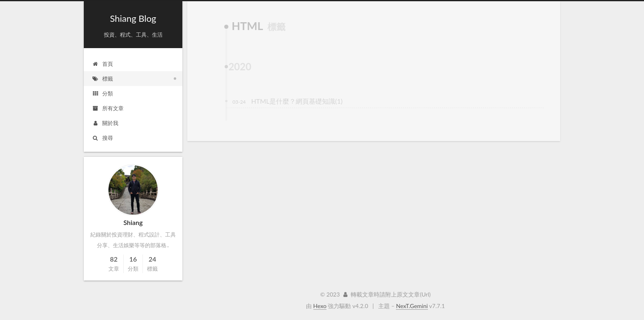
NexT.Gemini (412, 306)
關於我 (105, 123)
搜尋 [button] (102, 138)
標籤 (102, 79)
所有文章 (108, 108)
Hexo (320, 306)
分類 (102, 93)
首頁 (102, 64)
